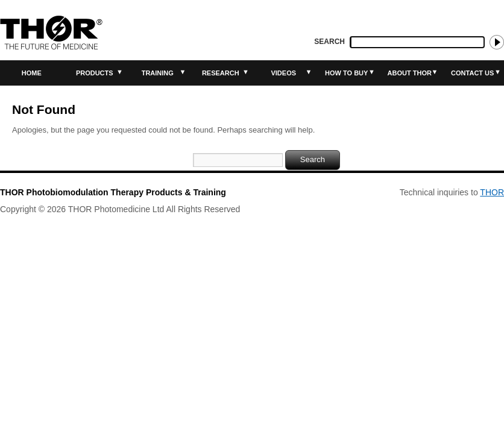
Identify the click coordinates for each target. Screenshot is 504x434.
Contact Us (472, 73)
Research (221, 73)
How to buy (346, 73)
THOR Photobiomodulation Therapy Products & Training (113, 192)
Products (95, 73)
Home (32, 73)
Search (329, 42)
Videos (283, 73)
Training (158, 73)
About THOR (410, 73)
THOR (492, 192)
